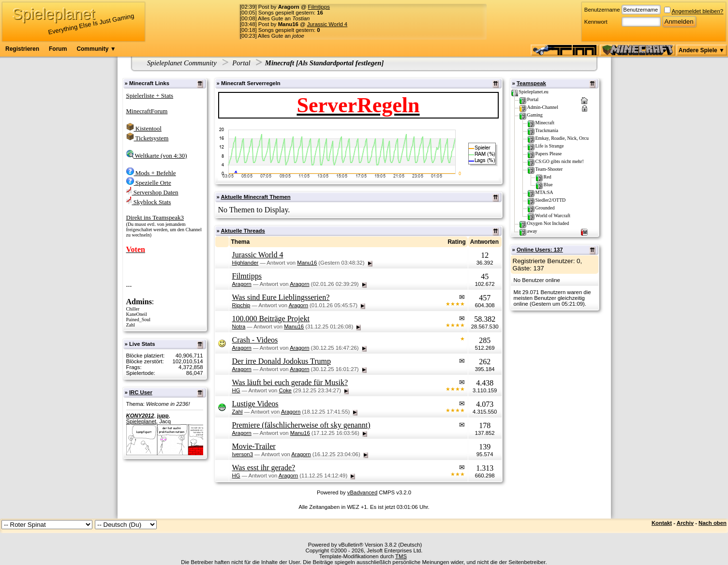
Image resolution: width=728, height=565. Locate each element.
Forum (58, 49)
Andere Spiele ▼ (702, 50)
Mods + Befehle (151, 173)
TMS (401, 556)
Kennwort (596, 22)
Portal (241, 63)
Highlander (245, 263)
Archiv (685, 523)
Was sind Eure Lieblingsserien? (281, 297)
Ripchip (241, 305)
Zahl (238, 412)
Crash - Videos (255, 340)
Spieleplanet (141, 421)
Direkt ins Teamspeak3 (155, 217)
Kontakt (662, 523)
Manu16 (307, 263)
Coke (285, 390)
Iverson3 (243, 454)
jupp (163, 416)
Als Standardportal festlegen (340, 63)
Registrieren (22, 49)
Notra (239, 327)
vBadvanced (362, 492)
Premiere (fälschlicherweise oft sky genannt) (301, 425)
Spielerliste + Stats (150, 96)
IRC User (141, 392)
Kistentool (144, 128)
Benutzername (602, 10)
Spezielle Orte (149, 183)
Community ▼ (96, 49)
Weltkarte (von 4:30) (157, 156)
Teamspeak (531, 83)
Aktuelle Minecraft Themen (256, 197)
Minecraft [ (282, 63)
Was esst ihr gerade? (264, 468)
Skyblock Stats (149, 202)
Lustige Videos (255, 404)
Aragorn (242, 284)
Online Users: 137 (540, 250)
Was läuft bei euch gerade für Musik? (290, 382)
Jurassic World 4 (327, 24)
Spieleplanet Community (182, 63)
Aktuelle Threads (243, 231)
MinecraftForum (147, 111)
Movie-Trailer (254, 446)
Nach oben (713, 523)
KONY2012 (140, 416)
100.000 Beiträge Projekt (271, 319)
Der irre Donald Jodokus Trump (282, 361)
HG (236, 390)
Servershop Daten (152, 192)
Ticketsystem (148, 138)
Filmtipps (319, 7)
